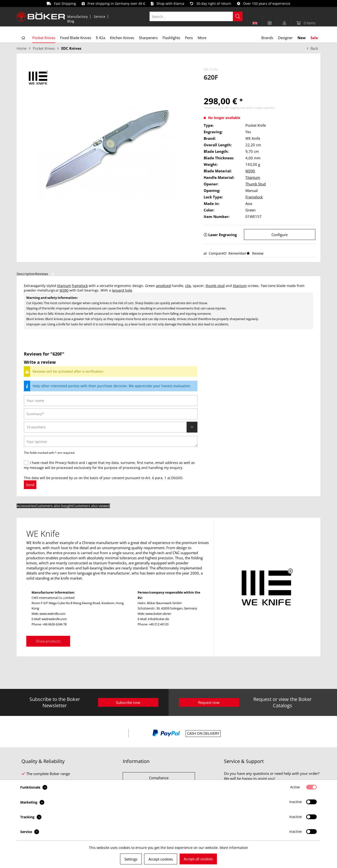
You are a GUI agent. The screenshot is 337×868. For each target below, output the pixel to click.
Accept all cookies (198, 859)
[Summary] (111, 414)
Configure (280, 235)
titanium (64, 286)
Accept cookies (161, 859)
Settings (131, 859)
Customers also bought (54, 506)
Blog (71, 21)
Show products (48, 641)
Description (26, 274)
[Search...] (196, 16)
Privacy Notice (67, 463)
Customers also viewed (91, 506)
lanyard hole (122, 290)
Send (30, 485)
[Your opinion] (111, 441)
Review (255, 253)
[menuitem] (78, 17)
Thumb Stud (256, 184)
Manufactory (78, 17)
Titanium (253, 177)
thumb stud (215, 286)
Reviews (45, 274)
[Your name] (111, 401)
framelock (80, 286)
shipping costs (238, 108)
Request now (209, 702)
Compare (214, 253)
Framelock (254, 197)
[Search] (238, 16)
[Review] (111, 427)
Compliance (159, 778)
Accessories (26, 506)
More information (234, 848)
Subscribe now (128, 702)
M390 (250, 171)
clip (188, 286)
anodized (163, 286)
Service (100, 17)
